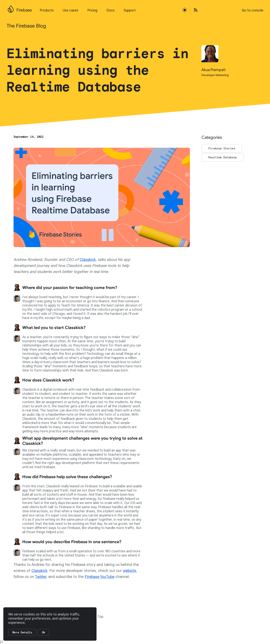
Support (130, 10)
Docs (111, 10)
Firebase (24, 10)
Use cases (71, 10)
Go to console (253, 10)
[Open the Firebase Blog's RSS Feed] (194, 10)
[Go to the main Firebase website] (11, 8)
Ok (43, 632)
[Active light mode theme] (185, 10)
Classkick (88, 260)
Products (47, 10)
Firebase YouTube (100, 577)
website (129, 571)
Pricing (92, 10)
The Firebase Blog (26, 26)
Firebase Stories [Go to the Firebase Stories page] (222, 148)
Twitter (41, 577)
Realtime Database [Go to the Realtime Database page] (223, 157)
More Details (22, 632)
